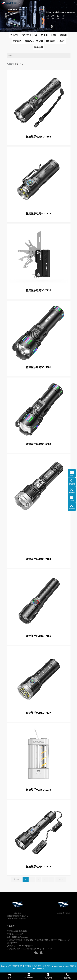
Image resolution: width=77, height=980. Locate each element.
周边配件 (17, 41)
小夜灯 (61, 41)
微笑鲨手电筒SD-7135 (38, 290)
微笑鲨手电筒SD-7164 (38, 559)
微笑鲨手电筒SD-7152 (38, 137)
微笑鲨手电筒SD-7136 (38, 213)
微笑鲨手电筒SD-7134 (38, 867)
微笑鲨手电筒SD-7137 (38, 713)
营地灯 (63, 35)
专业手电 (27, 35)
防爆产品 (29, 41)
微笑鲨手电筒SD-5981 (38, 367)
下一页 (61, 879)
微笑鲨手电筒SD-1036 (38, 790)
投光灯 (40, 41)
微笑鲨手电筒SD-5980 (38, 444)
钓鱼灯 (44, 35)
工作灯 (54, 35)
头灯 (36, 35)
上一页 (16, 879)
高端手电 (39, 47)
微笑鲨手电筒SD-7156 (38, 636)
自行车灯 (50, 41)
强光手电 (15, 35)
